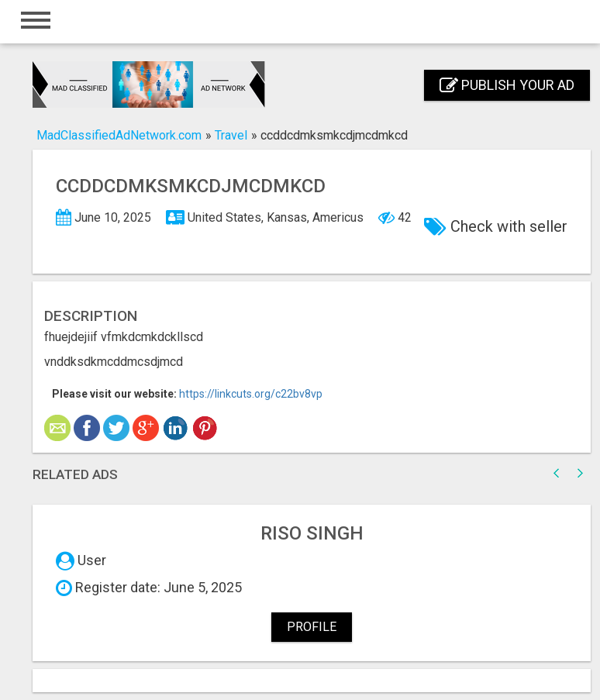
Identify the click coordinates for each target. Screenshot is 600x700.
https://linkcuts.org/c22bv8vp (251, 394)
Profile (312, 627)
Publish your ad (507, 85)
